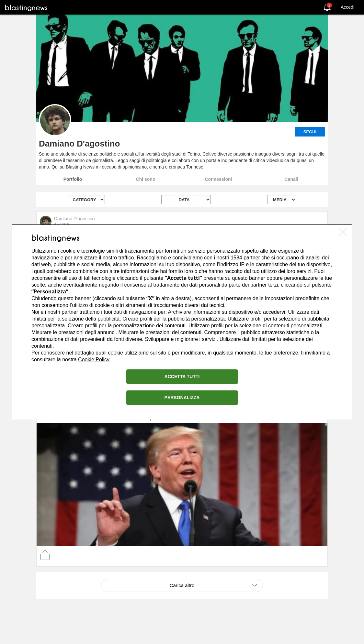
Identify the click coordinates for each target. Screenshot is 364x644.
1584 (236, 258)
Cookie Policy (94, 360)
